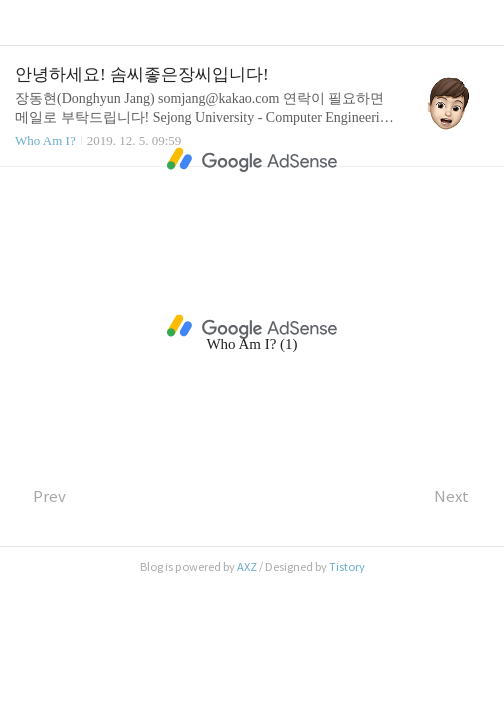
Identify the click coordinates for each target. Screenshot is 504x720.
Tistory (347, 567)
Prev (40, 496)
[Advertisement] (252, 160)
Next (461, 496)
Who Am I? (45, 140)
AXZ (247, 567)
